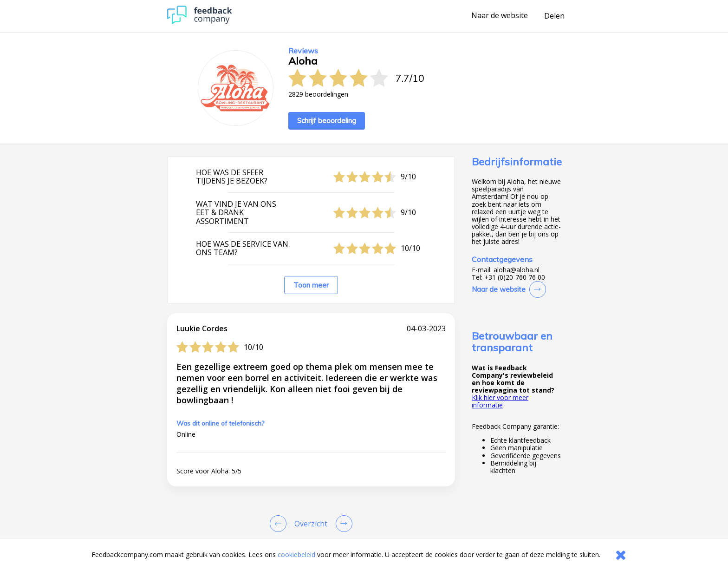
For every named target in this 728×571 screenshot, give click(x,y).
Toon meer (311, 285)
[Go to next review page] (342, 524)
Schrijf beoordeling (327, 121)
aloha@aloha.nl (517, 270)
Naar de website (500, 16)
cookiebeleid (296, 555)
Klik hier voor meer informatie (500, 401)
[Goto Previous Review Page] (280, 524)
